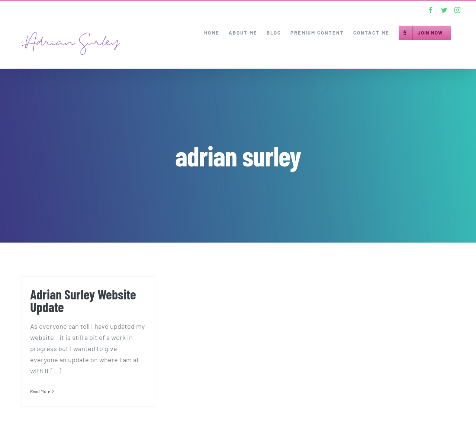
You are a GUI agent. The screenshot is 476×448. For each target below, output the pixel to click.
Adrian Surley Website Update (83, 300)
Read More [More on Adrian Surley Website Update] (40, 391)
